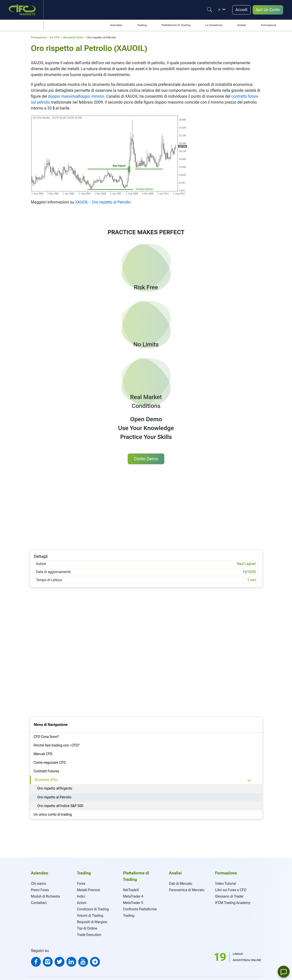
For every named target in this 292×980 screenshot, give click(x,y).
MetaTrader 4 (133, 896)
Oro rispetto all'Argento (55, 788)
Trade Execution (89, 935)
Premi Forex (40, 890)
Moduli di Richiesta (46, 896)
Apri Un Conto (268, 10)
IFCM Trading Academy (233, 903)
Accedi (241, 10)
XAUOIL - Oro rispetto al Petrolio (103, 202)
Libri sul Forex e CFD (231, 890)
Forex (81, 884)
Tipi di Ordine (87, 928)
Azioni (82, 903)
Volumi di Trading (90, 916)
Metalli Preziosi (89, 890)
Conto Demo (146, 459)
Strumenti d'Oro (46, 780)
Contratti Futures (46, 771)
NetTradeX (131, 890)
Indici (81, 896)
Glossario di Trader (229, 896)
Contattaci (39, 903)
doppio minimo (91, 96)
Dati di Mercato (181, 884)
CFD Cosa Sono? (46, 737)
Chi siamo (39, 884)
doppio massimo (62, 96)
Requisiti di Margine (92, 922)
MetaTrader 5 (133, 903)
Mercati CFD (43, 754)
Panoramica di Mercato (187, 890)
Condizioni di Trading (93, 909)
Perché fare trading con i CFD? (57, 745)
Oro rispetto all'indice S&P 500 (60, 806)
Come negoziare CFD (50, 762)
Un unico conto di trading (53, 814)
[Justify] (210, 10)
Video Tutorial (225, 884)
